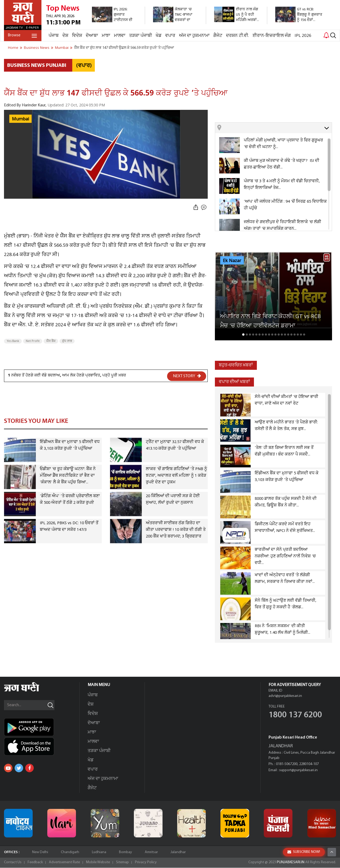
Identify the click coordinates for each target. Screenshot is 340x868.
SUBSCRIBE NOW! (304, 852)
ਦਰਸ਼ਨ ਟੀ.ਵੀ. (237, 36)
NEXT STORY (187, 376)
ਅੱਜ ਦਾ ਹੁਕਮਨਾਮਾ (194, 36)
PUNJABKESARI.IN (291, 863)
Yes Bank (13, 341)
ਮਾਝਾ (106, 36)
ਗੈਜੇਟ (218, 36)
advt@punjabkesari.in (285, 696)
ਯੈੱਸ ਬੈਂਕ (51, 341)
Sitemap (122, 863)
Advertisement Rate (64, 863)
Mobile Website (98, 863)
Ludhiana (99, 852)
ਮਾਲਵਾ (120, 36)
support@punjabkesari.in (298, 771)
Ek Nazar (232, 261)
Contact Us (13, 863)
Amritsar (151, 852)
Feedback (35, 863)
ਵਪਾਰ (170, 36)
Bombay (126, 852)
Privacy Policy (146, 863)
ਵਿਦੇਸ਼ (77, 36)
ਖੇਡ (159, 36)
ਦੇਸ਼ (65, 36)
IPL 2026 (303, 36)
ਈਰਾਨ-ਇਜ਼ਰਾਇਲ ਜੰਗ (272, 36)
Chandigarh (70, 852)
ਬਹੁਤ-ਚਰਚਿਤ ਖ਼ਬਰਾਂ (236, 365)
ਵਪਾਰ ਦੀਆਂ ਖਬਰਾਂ (234, 382)
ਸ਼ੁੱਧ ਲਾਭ (67, 341)
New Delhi (40, 852)
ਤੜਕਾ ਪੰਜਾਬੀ (141, 36)
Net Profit (33, 341)
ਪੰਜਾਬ (54, 36)
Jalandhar (178, 852)
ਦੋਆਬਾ (92, 36)
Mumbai (20, 119)
